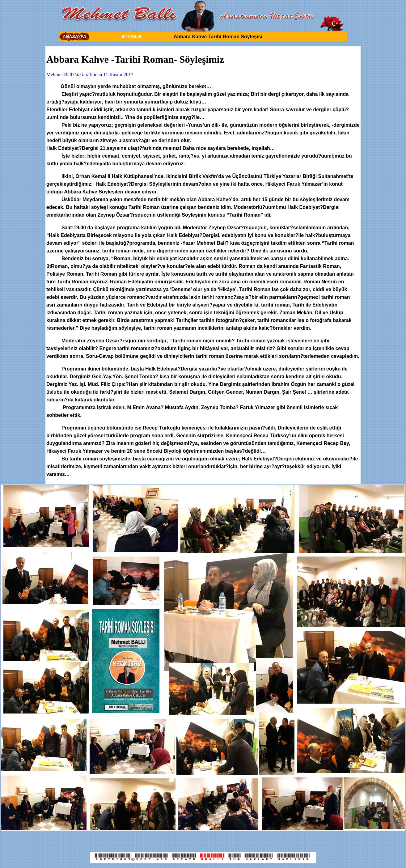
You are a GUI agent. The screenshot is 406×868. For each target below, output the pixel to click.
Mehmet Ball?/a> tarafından (75, 75)
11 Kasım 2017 (118, 75)
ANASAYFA (74, 36)
